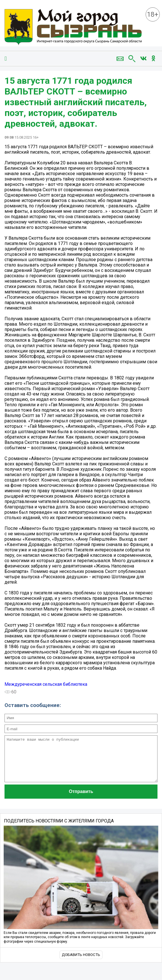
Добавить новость (81, 963)
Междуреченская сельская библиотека (46, 684)
